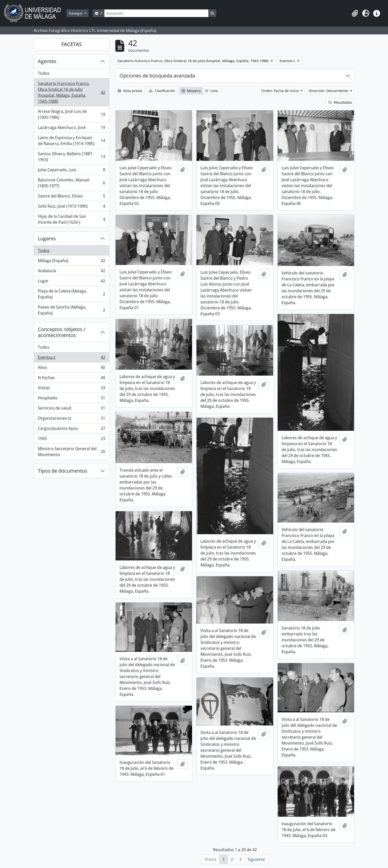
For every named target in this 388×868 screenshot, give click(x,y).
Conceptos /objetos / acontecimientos (62, 332)
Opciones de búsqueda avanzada (157, 76)
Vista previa (130, 91)
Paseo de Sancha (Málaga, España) (71, 310)
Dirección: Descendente (329, 91)
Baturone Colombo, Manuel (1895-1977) (71, 183)
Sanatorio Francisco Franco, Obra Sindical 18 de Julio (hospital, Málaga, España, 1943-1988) (71, 92)
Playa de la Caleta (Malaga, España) (71, 294)
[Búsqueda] (156, 13)
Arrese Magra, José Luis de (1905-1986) (71, 114)
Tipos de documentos (63, 471)
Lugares (47, 238)
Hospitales (71, 399)
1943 (71, 440)
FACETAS (72, 44)
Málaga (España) (71, 262)
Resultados (340, 102)
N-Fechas (71, 379)
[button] (355, 13)
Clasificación (162, 91)
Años (71, 369)
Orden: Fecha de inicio (280, 91)
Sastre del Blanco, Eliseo (71, 197)
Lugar (71, 282)
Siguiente (256, 859)
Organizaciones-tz (71, 419)
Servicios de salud (71, 409)
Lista (211, 91)
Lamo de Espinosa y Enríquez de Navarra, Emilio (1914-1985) (71, 141)
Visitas (71, 389)
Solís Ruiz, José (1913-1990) (71, 207)
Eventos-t (71, 358)
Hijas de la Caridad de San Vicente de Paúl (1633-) (71, 219)
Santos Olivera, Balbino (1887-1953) (71, 157)
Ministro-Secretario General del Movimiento (71, 452)
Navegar (76, 13)
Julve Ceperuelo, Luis (71, 171)
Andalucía (71, 272)
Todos (44, 73)
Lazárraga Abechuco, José (71, 129)
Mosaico (191, 91)
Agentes (47, 61)
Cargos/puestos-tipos (71, 429)
